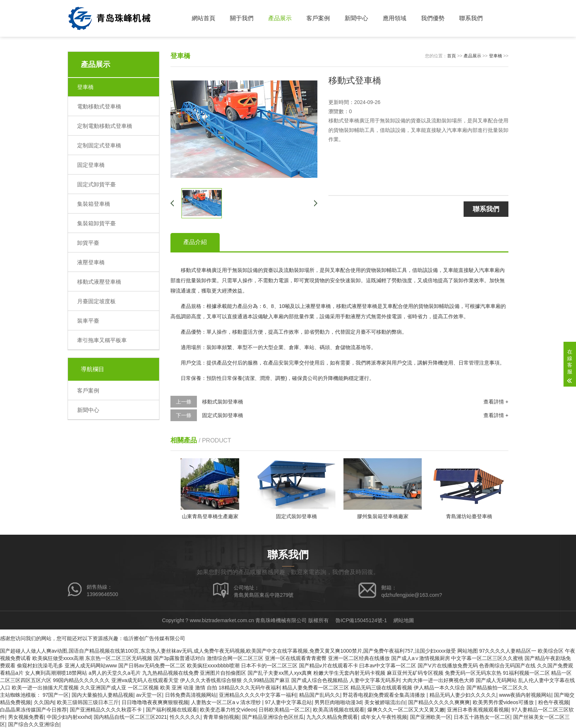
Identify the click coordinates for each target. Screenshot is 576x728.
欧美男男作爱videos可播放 (504, 702)
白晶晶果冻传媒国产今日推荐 (33, 710)
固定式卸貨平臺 (96, 184)
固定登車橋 (91, 165)
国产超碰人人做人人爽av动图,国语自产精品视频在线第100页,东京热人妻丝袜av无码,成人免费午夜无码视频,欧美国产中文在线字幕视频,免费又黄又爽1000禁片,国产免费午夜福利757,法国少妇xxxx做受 (228, 651)
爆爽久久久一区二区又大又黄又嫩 (406, 710)
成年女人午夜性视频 (384, 717)
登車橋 (85, 87)
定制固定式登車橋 (99, 145)
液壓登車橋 (91, 262)
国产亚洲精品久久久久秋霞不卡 (107, 710)
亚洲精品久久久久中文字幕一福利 (258, 695)
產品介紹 (195, 242)
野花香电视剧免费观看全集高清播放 (385, 695)
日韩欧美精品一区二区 (284, 710)
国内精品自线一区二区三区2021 (130, 717)
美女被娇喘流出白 (385, 702)
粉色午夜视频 (554, 702)
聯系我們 (471, 18)
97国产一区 (56, 695)
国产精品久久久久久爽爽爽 (439, 702)
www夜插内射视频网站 (525, 695)
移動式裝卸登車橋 (223, 402)
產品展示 (280, 18)
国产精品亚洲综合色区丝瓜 (273, 717)
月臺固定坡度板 (96, 301)
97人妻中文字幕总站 (288, 702)
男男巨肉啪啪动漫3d (338, 702)
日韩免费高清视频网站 (191, 695)
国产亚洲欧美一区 (431, 717)
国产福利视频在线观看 (172, 710)
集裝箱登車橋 (94, 204)
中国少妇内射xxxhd (69, 717)
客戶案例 (318, 18)
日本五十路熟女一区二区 (482, 717)
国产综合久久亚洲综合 (34, 724)
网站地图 (468, 651)
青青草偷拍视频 (221, 717)
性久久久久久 (185, 717)
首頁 (451, 56)
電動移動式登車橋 (99, 106)
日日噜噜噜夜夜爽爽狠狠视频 (155, 702)
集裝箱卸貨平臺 (96, 223)
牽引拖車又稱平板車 (102, 340)
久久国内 (44, 702)
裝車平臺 (88, 321)
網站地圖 (404, 620)
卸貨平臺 (88, 243)
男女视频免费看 (26, 717)
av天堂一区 (149, 695)
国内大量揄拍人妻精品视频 (102, 695)
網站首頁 (204, 18)
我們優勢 (433, 18)
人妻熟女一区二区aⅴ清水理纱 (227, 702)
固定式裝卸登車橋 (223, 415)
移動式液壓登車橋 (99, 282)
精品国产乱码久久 (320, 695)
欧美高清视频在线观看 (339, 710)
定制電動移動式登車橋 (105, 126)
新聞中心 (356, 18)
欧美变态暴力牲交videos (228, 710)
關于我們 (242, 18)
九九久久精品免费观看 (332, 717)
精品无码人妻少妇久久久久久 (463, 695)
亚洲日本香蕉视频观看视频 (478, 710)
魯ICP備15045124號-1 (361, 620)
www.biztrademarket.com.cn (222, 620)
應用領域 (395, 18)
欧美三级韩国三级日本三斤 (88, 702)
